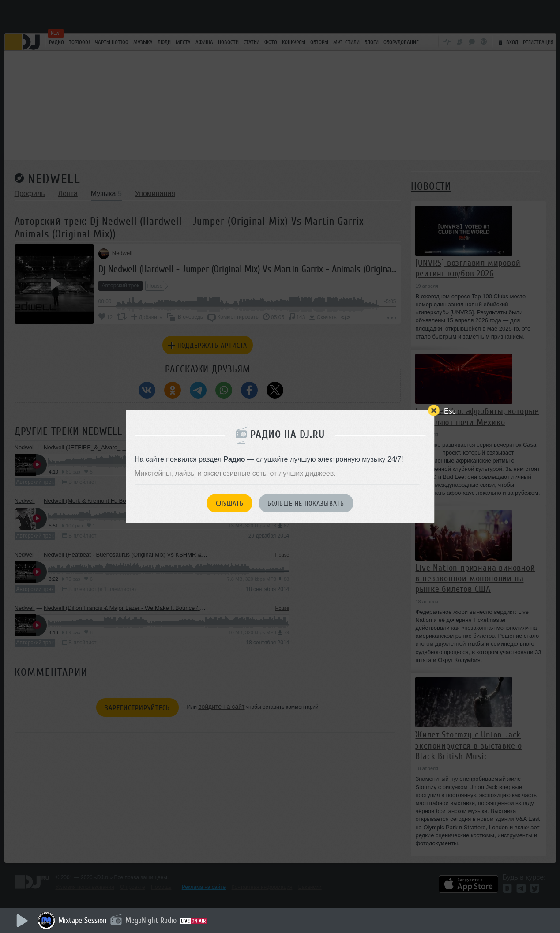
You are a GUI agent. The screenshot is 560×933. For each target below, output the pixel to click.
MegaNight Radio (151, 920)
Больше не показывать (306, 504)
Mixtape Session (83, 920)
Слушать (230, 504)
